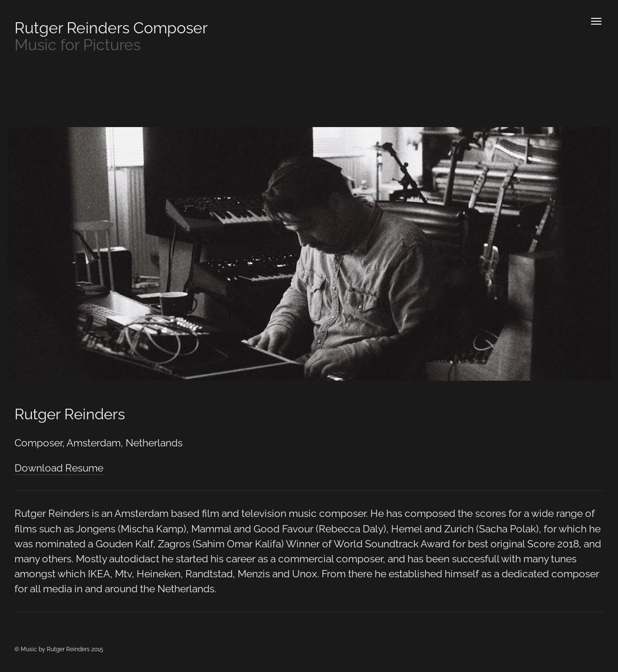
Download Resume (59, 468)
